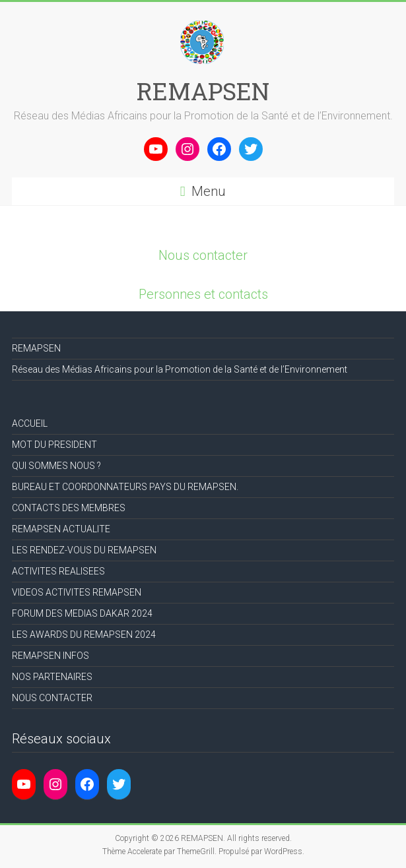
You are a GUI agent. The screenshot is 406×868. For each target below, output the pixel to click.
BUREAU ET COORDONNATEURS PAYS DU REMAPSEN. (125, 487)
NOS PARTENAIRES (52, 677)
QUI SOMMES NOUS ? (56, 466)
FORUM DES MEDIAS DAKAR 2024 (82, 613)
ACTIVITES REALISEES (58, 571)
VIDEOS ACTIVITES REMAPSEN (77, 592)
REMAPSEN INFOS (51, 656)
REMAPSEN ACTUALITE (61, 529)
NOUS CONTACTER (52, 698)
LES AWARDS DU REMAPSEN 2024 (84, 635)
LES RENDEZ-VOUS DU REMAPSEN (84, 550)
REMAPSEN (203, 91)
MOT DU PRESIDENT (54, 445)
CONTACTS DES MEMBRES (69, 508)
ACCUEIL (30, 423)
